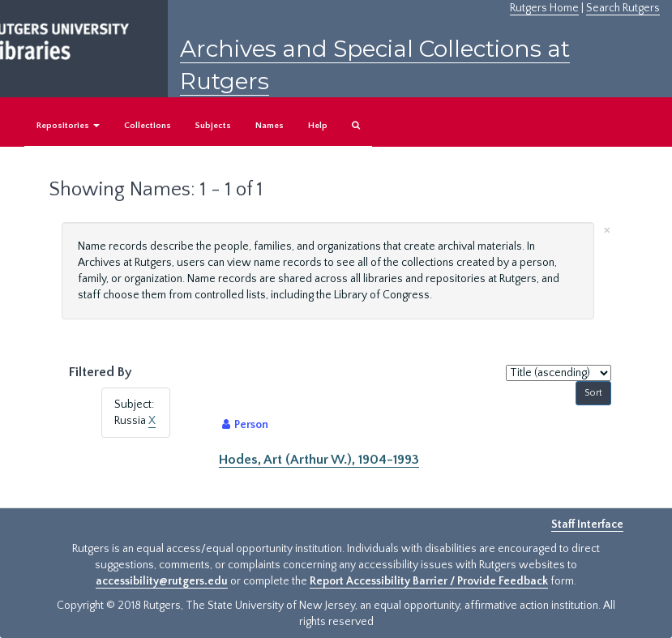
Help (318, 126)
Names (270, 126)
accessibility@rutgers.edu (162, 581)
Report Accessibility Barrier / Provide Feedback (429, 581)
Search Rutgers (623, 8)
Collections (148, 126)
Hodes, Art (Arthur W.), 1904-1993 (319, 460)
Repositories (68, 126)
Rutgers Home (544, 8)
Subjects (213, 126)
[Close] (607, 229)
